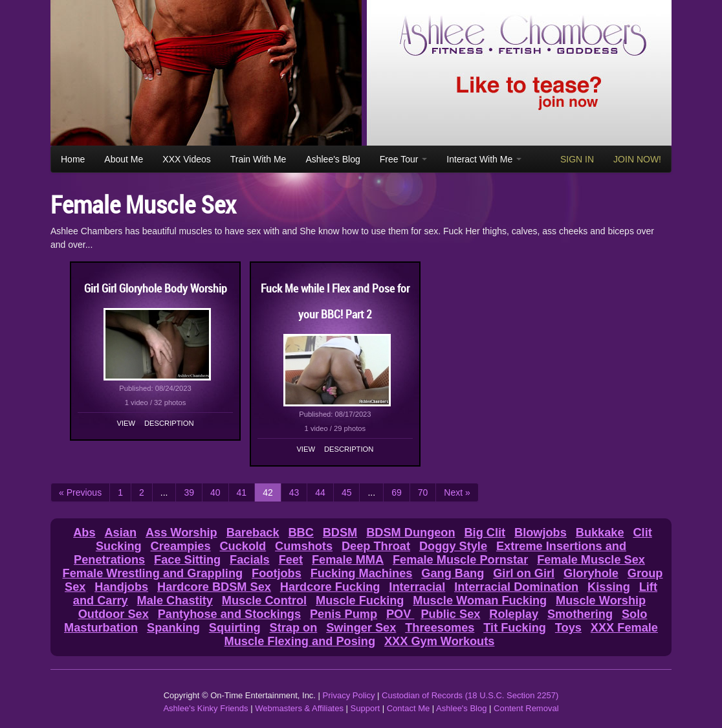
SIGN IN (577, 159)
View (126, 423)
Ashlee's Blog (333, 159)
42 (268, 492)
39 (189, 492)
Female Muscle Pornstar (460, 560)
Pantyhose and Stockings (229, 614)
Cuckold (243, 546)
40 (215, 492)
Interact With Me (484, 159)
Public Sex (450, 614)
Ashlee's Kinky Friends (205, 708)
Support (366, 708)
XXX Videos (186, 159)
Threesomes (440, 628)
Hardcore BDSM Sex (214, 587)
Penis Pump (344, 614)
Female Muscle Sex (591, 560)
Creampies (181, 546)
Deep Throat (376, 546)
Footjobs (277, 573)
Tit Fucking (515, 628)
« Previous (80, 492)
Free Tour (404, 159)
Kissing (609, 587)
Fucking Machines (362, 573)
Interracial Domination (516, 587)
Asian (120, 533)
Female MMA (348, 560)
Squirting (235, 628)
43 (294, 492)
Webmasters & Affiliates (299, 708)
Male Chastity (175, 601)
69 (397, 492)
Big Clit (485, 533)
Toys (568, 628)
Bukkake (600, 533)
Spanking (173, 628)
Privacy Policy (349, 695)
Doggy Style (453, 546)
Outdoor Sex (114, 614)
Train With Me (258, 159)
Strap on (294, 628)
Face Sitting (187, 560)
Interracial (417, 587)
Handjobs (121, 587)
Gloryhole (591, 573)
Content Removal (526, 708)
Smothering (580, 614)
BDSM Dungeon (410, 533)
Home (73, 159)
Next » (457, 492)
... (164, 492)
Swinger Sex (361, 628)
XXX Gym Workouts (439, 641)
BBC (301, 533)
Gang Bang (453, 573)
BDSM (340, 533)
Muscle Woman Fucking (480, 601)
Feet (291, 560)
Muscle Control (264, 601)
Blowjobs (541, 533)
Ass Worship (181, 533)
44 (320, 492)
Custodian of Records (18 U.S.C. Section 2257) (470, 695)
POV (400, 614)
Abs (84, 533)
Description (169, 423)
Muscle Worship (601, 601)
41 (242, 492)
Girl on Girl (524, 573)
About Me (124, 159)
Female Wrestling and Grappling (153, 573)
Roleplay (514, 614)
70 (423, 492)
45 (347, 492)
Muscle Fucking (360, 601)
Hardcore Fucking (330, 587)
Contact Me (408, 708)
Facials (250, 560)
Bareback (253, 533)
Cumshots (304, 546)
